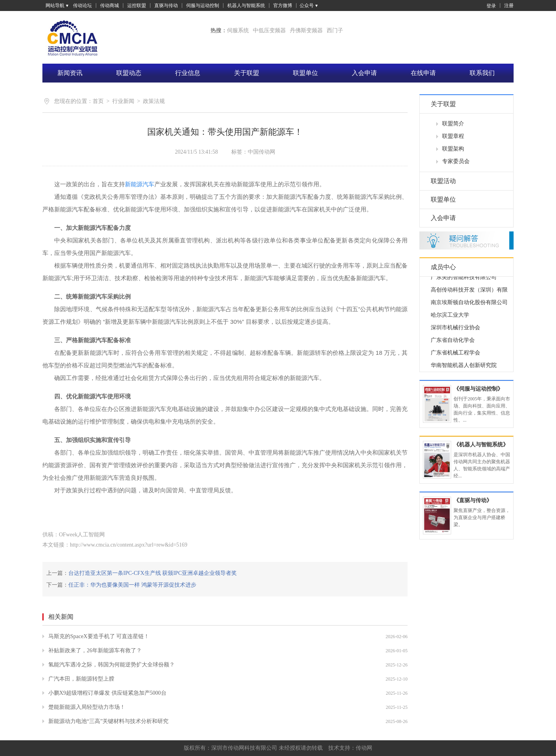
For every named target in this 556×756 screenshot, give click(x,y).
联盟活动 (443, 181)
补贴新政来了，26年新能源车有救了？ (95, 650)
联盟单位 (305, 73)
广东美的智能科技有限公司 (464, 280)
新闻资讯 (70, 73)
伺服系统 (238, 30)
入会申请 (364, 73)
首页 (98, 101)
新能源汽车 (140, 184)
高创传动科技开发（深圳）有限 (469, 293)
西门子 (335, 30)
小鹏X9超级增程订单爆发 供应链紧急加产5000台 (107, 693)
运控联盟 (137, 6)
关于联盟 (247, 73)
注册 (509, 6)
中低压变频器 (269, 30)
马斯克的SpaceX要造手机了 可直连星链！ (99, 636)
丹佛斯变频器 (306, 30)
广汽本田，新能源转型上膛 (81, 679)
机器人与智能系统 (246, 6)
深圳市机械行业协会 (455, 330)
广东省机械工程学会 (455, 355)
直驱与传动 (166, 6)
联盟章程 (453, 136)
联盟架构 (453, 149)
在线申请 (423, 73)
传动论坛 (82, 6)
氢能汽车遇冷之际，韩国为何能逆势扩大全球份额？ (112, 665)
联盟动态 (129, 73)
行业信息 (188, 73)
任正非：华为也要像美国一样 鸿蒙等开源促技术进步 (132, 585)
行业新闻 (123, 101)
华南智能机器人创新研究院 (464, 368)
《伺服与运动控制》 (478, 389)
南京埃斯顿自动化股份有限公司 (469, 305)
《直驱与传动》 (473, 500)
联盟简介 (453, 124)
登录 (487, 6)
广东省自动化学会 (453, 343)
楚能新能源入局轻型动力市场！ (87, 707)
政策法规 (154, 101)
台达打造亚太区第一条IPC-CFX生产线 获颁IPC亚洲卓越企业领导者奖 (153, 573)
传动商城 (110, 6)
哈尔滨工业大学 (450, 318)
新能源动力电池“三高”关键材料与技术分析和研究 (108, 721)
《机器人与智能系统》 (481, 445)
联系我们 (482, 73)
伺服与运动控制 (203, 6)
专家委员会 (456, 161)
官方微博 (283, 6)
